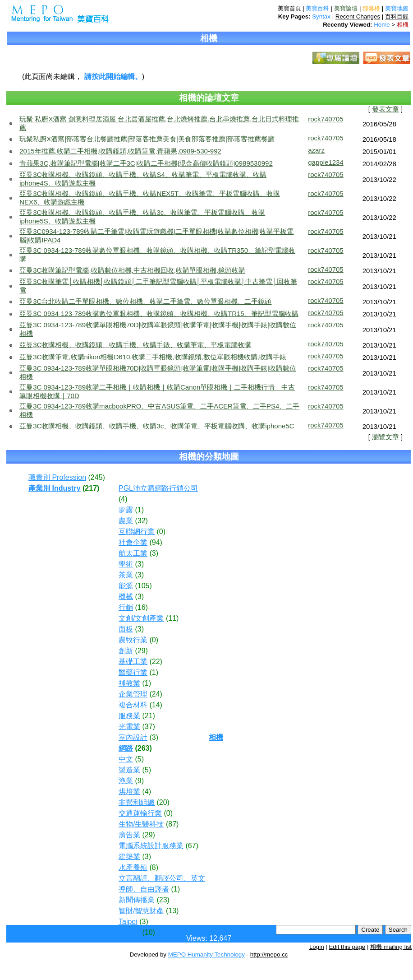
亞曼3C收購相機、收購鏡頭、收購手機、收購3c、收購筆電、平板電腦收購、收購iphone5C (157, 426)
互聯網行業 (137, 532)
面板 (126, 629)
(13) (172, 911)
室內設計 (133, 737)
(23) (163, 900)
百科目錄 (397, 16)
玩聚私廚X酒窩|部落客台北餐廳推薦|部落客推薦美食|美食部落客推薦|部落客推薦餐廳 (147, 139)
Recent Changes (358, 16)
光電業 (129, 727)
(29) (141, 651)
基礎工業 (133, 662)
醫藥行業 (133, 672)
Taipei (128, 922)
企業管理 (133, 694)
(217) (91, 488)
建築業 (129, 857)
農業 (126, 521)
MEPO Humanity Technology (206, 954)
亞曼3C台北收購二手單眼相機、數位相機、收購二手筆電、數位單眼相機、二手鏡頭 (145, 301)
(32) (141, 521)
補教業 (129, 683)
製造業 (129, 770)
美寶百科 (317, 8)
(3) (154, 553)
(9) (139, 781)
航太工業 (133, 553)
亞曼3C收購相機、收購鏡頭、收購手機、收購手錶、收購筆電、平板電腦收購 (135, 345)
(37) (148, 727)
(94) (156, 542)
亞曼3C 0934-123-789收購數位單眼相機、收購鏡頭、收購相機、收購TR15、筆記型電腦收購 (159, 314)
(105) (143, 586)
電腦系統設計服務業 (151, 846)
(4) (123, 499)
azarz (316, 150)
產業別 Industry (55, 488)
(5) (139, 759)
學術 (126, 564)
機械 (126, 597)
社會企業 (133, 542)
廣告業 (129, 835)
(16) (141, 607)
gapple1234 (326, 162)
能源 (126, 586)
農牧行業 (133, 640)
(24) (156, 694)
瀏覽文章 (385, 437)
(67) (192, 846)
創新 (126, 651)
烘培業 (129, 792)
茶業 (126, 575)
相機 (403, 25)
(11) (172, 618)
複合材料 (133, 705)
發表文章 (385, 109)
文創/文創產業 (141, 618)
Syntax (321, 16)
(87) (172, 824)
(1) (139, 510)
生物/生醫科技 (141, 824)
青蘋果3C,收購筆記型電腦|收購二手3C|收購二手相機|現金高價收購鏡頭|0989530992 (146, 163)
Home (382, 25)
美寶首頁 (289, 8)
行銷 (126, 607)
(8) (154, 867)
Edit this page (347, 947)
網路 (126, 748)
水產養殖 (133, 867)
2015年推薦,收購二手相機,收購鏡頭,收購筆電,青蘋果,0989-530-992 (120, 151)
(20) (163, 802)
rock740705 (326, 119)
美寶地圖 (397, 8)
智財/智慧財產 (141, 911)
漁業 (126, 781)
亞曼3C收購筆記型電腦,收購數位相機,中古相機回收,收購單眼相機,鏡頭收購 (132, 270)
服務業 (129, 716)
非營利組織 (137, 802)
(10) (148, 932)
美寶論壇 (346, 8)
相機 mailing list (391, 947)
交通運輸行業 (140, 813)
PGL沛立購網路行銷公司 (158, 488)
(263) (143, 748)
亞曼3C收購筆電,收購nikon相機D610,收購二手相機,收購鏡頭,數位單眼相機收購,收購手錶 (153, 357)
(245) (97, 477)
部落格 (371, 8)
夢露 (126, 510)
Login (317, 947)
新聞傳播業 (137, 900)
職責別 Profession (57, 477)
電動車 (129, 932)
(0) (161, 532)
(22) (156, 662)
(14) (156, 705)
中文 (126, 759)
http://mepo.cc (269, 954)
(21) (148, 716)
